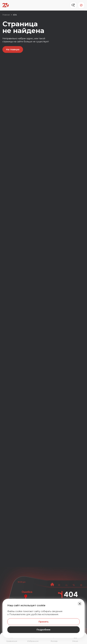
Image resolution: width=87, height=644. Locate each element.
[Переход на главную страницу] (6, 5)
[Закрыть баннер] (80, 604)
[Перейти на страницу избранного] (33, 639)
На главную (13, 49)
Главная (6, 15)
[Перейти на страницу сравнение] (12, 639)
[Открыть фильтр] (54, 639)
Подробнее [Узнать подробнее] (43, 630)
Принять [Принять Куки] (43, 622)
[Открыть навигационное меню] (75, 639)
